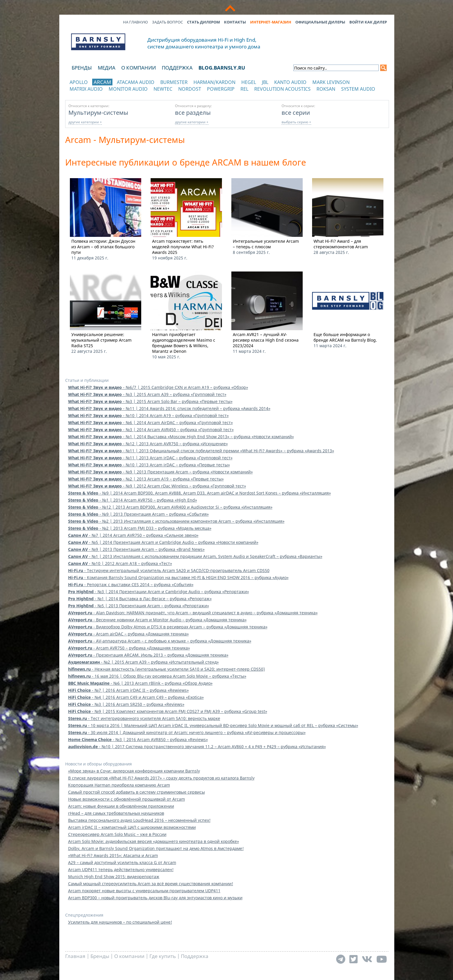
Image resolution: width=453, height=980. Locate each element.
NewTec (163, 89)
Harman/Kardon (214, 82)
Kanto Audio (290, 82)
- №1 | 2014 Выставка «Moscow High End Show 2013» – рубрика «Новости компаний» (181, 437)
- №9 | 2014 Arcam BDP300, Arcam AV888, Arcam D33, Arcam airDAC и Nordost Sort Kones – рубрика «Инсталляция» (199, 493)
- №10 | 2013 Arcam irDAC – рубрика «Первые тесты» (149, 465)
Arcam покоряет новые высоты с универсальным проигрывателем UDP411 (144, 891)
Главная (75, 956)
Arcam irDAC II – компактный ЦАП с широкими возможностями (132, 827)
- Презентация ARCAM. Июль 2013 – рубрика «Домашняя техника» (148, 655)
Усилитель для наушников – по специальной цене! (120, 922)
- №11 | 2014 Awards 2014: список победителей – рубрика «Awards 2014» (169, 408)
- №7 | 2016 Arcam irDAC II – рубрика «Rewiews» (128, 690)
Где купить (163, 956)
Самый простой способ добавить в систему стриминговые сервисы (137, 792)
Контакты (235, 22)
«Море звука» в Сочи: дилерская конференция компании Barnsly (134, 771)
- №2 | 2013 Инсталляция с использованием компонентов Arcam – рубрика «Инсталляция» (176, 521)
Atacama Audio (136, 82)
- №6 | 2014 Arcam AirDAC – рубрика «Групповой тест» (150, 422)
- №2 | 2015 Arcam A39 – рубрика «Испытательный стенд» (143, 662)
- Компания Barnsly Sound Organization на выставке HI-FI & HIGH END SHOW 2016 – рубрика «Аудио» (178, 577)
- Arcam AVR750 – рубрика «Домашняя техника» (129, 648)
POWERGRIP (221, 89)
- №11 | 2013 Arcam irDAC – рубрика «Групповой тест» (150, 458)
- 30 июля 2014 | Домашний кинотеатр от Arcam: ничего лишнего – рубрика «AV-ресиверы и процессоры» (187, 732)
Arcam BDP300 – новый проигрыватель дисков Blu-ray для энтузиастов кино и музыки (155, 898)
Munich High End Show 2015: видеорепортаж (114, 877)
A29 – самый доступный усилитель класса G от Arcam (122, 862)
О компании (139, 68)
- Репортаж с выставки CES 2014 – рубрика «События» (131, 585)
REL (244, 89)
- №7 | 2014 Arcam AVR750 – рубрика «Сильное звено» (133, 535)
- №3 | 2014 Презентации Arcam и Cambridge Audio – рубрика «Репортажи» (159, 592)
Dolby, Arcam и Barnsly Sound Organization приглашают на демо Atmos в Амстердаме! (156, 848)
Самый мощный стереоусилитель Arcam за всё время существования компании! (151, 884)
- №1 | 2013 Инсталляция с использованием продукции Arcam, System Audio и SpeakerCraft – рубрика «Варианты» (195, 556)
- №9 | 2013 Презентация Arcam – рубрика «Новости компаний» (160, 472)
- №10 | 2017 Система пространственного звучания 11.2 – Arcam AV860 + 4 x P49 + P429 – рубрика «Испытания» (197, 747)
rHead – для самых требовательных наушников (116, 813)
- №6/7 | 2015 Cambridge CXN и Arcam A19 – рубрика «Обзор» (158, 387)
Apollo (79, 82)
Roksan (326, 89)
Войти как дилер (368, 22)
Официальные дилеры (320, 22)
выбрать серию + (296, 122)
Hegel (249, 82)
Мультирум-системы (98, 112)
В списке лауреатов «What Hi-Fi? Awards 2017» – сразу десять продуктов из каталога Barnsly (161, 778)
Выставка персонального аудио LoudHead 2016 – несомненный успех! (139, 820)
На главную (135, 22)
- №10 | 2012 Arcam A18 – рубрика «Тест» (120, 563)
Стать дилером (203, 22)
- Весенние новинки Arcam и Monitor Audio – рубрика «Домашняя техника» (157, 620)
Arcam (102, 82)
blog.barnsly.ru (222, 68)
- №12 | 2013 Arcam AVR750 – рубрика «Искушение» (148, 444)
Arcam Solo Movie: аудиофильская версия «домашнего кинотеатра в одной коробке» (154, 841)
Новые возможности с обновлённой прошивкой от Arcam (127, 799)
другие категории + (85, 122)
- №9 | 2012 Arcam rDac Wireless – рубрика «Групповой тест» (157, 486)
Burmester (174, 82)
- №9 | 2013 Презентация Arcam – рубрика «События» (138, 514)
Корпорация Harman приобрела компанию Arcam (119, 785)
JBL (265, 82)
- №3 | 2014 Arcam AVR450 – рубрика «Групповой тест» (151, 430)
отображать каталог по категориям (98, 95)
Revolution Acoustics (282, 89)
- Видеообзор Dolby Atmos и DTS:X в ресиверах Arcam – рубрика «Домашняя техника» (168, 627)
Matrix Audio (86, 89)
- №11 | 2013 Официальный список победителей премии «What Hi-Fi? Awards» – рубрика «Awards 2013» (201, 451)
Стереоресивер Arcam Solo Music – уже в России (117, 834)
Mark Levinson (331, 82)
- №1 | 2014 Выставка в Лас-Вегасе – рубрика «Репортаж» (140, 599)
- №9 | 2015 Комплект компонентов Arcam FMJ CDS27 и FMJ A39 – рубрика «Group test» (168, 711)
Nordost (190, 89)
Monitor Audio (128, 89)
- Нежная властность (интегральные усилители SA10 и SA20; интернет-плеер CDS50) (166, 669)
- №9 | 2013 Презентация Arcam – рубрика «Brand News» (136, 549)
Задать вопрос (167, 22)
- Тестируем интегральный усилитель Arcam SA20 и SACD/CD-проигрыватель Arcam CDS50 (169, 570)
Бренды (82, 68)
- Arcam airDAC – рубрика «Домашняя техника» (128, 634)
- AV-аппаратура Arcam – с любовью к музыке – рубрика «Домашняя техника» (160, 641)
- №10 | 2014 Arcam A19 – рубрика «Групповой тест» (148, 415)
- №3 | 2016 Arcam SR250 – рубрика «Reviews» (126, 704)
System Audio (358, 89)
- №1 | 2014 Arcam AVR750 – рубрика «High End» (133, 500)
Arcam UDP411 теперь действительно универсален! (121, 869)
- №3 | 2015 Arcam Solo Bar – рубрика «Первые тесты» (150, 401)
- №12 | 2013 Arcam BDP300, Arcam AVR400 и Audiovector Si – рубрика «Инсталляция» (170, 507)
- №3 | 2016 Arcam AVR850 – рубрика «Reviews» (138, 739)
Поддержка (177, 68)
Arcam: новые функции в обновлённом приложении (121, 806)
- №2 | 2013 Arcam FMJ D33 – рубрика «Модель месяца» (140, 528)
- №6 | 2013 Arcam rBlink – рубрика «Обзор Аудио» (140, 683)
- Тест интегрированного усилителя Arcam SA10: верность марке (144, 718)
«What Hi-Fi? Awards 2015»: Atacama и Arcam (113, 855)
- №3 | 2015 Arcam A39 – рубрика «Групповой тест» (147, 394)
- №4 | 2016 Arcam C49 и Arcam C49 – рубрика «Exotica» (136, 697)
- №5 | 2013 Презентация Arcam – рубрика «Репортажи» (139, 606)
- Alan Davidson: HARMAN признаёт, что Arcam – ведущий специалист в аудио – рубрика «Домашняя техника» (193, 613)
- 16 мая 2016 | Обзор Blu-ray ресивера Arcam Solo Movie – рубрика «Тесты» (157, 676)
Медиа (107, 68)
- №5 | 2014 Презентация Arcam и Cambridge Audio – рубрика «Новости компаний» (163, 542)
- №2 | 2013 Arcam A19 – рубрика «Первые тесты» (146, 479)
